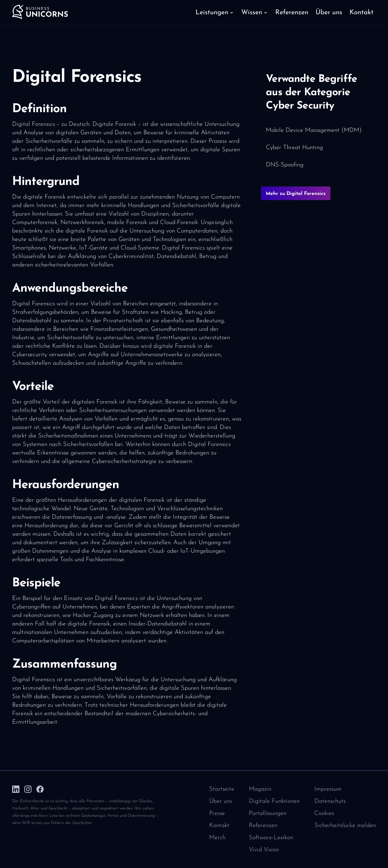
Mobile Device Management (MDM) (314, 130)
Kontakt (219, 826)
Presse (217, 813)
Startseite (222, 789)
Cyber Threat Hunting (294, 148)
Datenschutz (330, 801)
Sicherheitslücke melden (345, 826)
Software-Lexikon (271, 838)
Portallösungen (268, 813)
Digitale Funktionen (274, 801)
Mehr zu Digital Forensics (296, 194)
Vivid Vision (264, 850)
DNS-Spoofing (285, 165)
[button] (215, 12)
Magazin (260, 789)
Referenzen (263, 826)
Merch (217, 838)
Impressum (328, 789)
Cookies (324, 813)
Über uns (221, 801)
